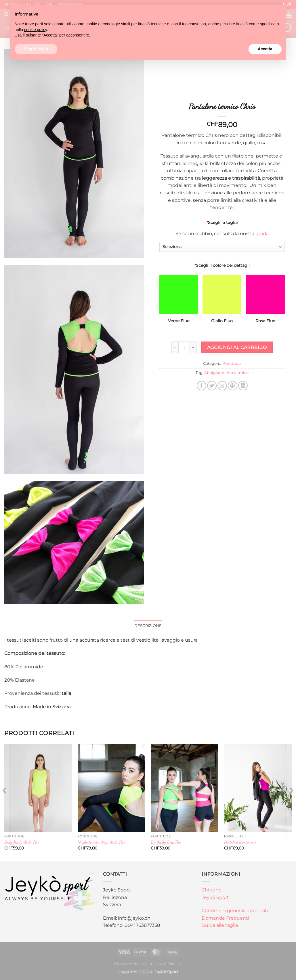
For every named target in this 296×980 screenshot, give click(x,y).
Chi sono (212, 890)
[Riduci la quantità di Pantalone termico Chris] (175, 347)
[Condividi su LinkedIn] (243, 386)
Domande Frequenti (225, 918)
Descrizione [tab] (148, 626)
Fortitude (232, 364)
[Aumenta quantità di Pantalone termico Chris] (193, 347)
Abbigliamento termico (226, 373)
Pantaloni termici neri (240, 842)
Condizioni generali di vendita (236, 911)
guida (262, 234)
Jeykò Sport (215, 897)
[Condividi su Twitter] (212, 386)
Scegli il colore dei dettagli (222, 265)
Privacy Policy (131, 964)
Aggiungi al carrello (237, 347)
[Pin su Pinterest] (233, 386)
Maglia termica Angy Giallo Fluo (101, 842)
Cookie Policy (167, 964)
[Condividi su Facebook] (202, 386)
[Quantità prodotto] (184, 347)
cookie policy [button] (36, 30)
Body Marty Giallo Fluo (22, 842)
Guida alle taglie (220, 925)
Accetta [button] (265, 49)
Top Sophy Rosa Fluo (166, 842)
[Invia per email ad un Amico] (222, 386)
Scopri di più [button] (36, 49)
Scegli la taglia (222, 223)
